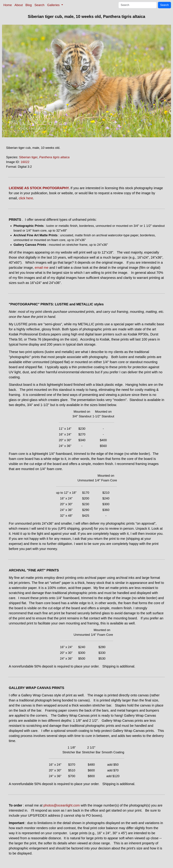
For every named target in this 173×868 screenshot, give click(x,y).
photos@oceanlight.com (62, 805)
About (19, 5)
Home (8, 5)
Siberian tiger (28, 157)
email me (41, 268)
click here (26, 198)
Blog (29, 5)
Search (39, 5)
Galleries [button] (54, 5)
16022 (25, 162)
